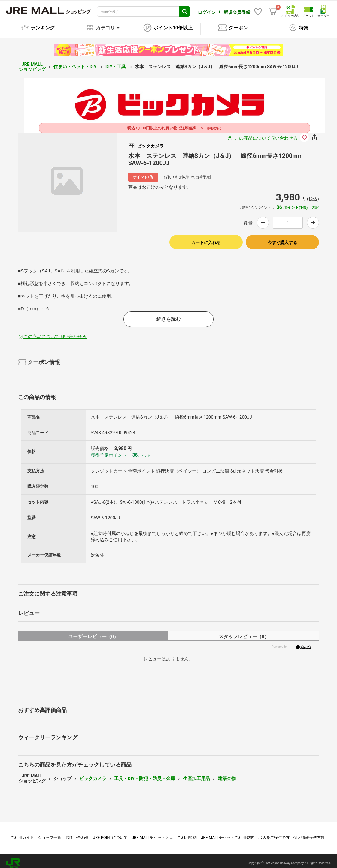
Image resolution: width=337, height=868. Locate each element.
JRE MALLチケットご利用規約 (228, 833)
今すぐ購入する (282, 238)
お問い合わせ (77, 833)
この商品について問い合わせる (266, 134)
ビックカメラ (93, 774)
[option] (68, 178)
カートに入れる (206, 238)
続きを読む (168, 315)
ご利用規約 (187, 833)
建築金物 (227, 774)
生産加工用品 (196, 774)
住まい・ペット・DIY (76, 62)
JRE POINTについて (110, 833)
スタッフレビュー (244, 632)
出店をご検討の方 (274, 833)
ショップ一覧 (50, 833)
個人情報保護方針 (309, 833)
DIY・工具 (116, 62)
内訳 (315, 203)
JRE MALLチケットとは (153, 833)
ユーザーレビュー (93, 632)
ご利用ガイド (22, 833)
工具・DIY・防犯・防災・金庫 (145, 774)
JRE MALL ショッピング (32, 63)
